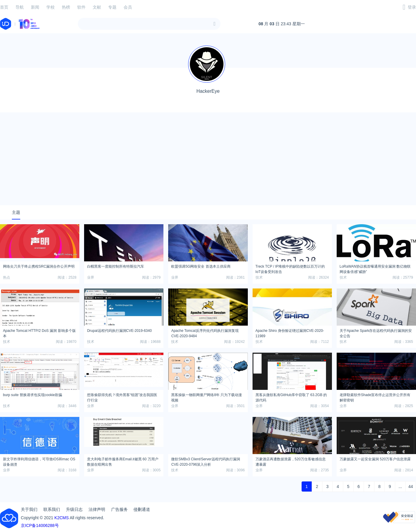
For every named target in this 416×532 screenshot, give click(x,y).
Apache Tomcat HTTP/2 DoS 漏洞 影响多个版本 (39, 332)
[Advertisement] (208, 159)
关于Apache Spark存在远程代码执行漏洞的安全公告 (376, 332)
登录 (412, 7)
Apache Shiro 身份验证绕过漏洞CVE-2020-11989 (290, 332)
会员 (128, 7)
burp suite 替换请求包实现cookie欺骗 (33, 395)
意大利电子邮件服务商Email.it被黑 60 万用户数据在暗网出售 (123, 461)
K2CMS (62, 518)
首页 (4, 7)
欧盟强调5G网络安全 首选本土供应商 (201, 266)
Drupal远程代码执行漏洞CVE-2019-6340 (119, 331)
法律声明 (97, 509)
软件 (81, 7)
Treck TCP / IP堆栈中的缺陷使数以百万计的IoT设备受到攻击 (290, 268)
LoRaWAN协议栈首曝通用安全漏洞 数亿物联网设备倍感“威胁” (375, 268)
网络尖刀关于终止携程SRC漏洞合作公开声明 (39, 266)
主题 (16, 212)
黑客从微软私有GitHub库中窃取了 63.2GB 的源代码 (291, 397)
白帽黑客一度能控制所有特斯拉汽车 (116, 266)
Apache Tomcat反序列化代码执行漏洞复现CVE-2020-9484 (205, 332)
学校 (51, 7)
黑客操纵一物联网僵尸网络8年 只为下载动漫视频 (207, 397)
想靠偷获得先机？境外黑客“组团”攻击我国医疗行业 (122, 397)
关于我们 (29, 509)
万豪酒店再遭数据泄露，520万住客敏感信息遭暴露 (291, 461)
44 (411, 487)
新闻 (35, 7)
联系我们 (52, 509)
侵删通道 (142, 509)
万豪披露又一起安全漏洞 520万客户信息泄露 (375, 459)
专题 (112, 7)
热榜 (66, 7)
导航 (20, 7)
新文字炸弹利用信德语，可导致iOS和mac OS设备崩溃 (39, 461)
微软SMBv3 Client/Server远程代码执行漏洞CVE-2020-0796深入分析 (205, 461)
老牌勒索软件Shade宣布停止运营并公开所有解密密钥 (375, 397)
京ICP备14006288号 (40, 525)
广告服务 (119, 509)
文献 (97, 7)
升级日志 (74, 509)
